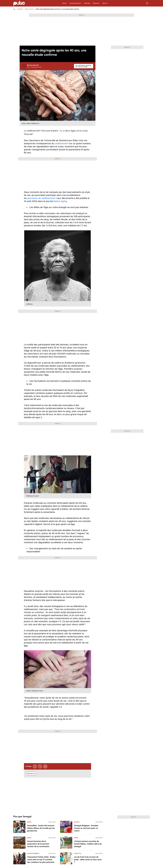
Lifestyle (87, 3)
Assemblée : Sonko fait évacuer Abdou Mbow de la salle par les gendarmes (41, 828)
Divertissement (75, 3)
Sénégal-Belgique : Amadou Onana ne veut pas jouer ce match (86, 828)
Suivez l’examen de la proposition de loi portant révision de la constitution (38, 844)
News (64, 3)
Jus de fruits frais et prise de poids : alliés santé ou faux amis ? (88, 860)
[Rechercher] (147, 3)
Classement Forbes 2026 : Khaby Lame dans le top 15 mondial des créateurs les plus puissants (41, 860)
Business (96, 3)
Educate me (31, 774)
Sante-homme (29, 9)
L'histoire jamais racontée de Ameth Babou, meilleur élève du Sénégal (88, 844)
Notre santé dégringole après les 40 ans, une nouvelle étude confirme (57, 9)
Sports (105, 3)
